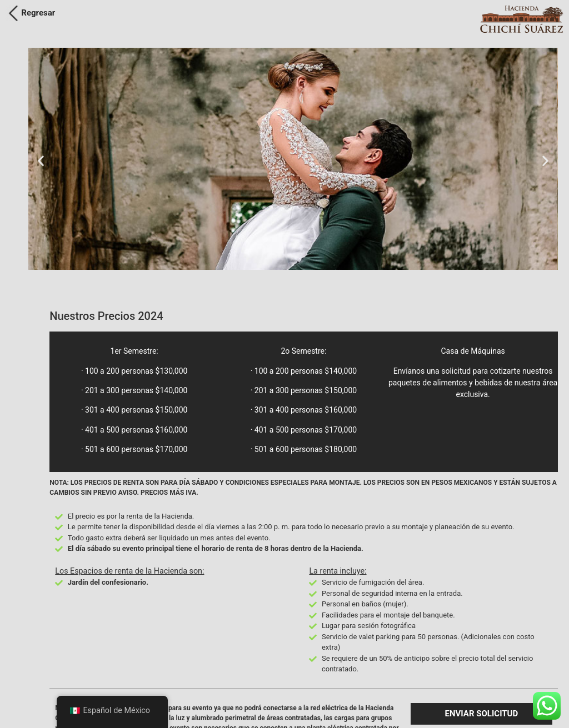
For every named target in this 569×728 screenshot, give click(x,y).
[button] (41, 161)
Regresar (38, 13)
